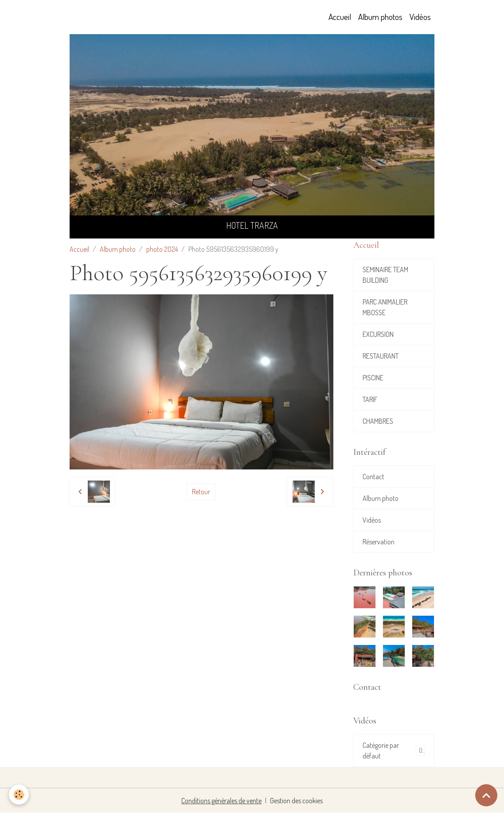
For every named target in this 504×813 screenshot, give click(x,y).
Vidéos (420, 17)
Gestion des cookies (296, 801)
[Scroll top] (486, 795)
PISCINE (373, 378)
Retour (201, 492)
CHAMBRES (378, 421)
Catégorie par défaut (394, 750)
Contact (373, 477)
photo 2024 (162, 249)
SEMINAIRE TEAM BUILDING (385, 275)
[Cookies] (19, 795)
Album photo (118, 249)
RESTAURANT (381, 356)
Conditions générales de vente (221, 801)
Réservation (379, 542)
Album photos (380, 17)
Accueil (340, 17)
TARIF (370, 399)
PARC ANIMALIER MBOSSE (385, 307)
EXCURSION (378, 334)
